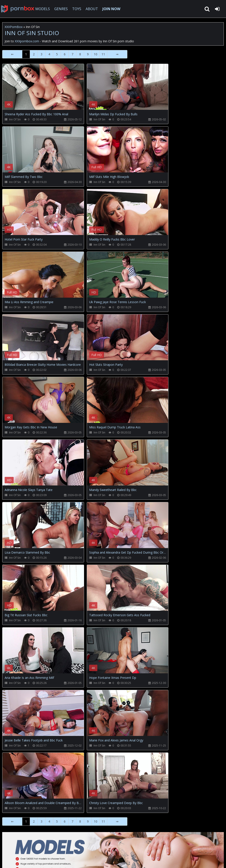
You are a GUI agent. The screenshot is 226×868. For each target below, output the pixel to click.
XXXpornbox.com (18, 9)
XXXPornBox (14, 27)
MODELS (43, 9)
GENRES (61, 9)
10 (96, 54)
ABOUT (92, 9)
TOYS (77, 9)
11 (103, 54)
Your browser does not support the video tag (49, 90)
